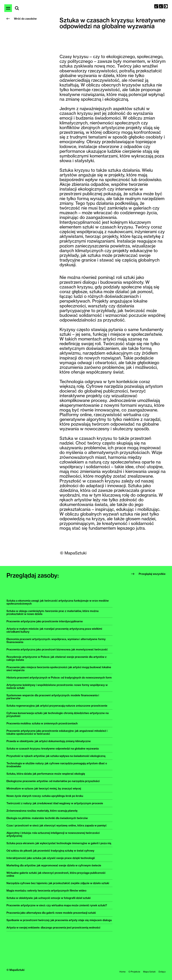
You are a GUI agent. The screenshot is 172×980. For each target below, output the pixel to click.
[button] (166, 6)
